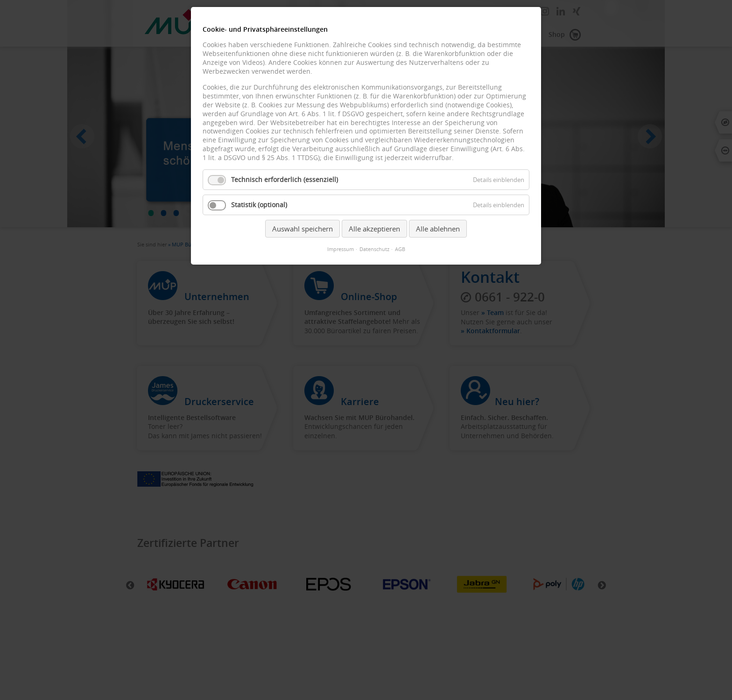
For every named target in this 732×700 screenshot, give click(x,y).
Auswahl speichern (303, 229)
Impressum (341, 249)
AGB (400, 249)
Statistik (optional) (259, 205)
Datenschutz (374, 249)
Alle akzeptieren (374, 229)
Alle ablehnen (438, 229)
